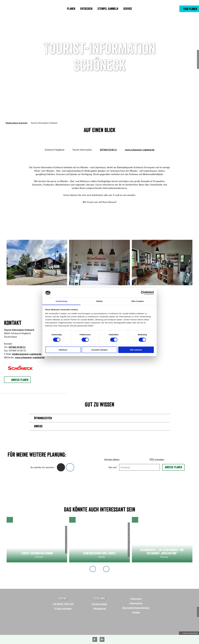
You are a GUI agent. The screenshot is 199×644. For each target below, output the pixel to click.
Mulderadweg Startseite (17, 123)
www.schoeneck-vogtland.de (140, 150)
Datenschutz (136, 603)
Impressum (136, 599)
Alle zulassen (136, 350)
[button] (189, 9)
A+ (102, 639)
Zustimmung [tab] (61, 301)
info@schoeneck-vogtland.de (27, 354)
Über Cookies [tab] (138, 301)
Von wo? (113, 467)
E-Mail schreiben (63, 608)
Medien (136, 612)
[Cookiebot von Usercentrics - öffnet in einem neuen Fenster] (143, 293)
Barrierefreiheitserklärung (136, 608)
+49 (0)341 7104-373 (63, 604)
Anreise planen (173, 467)
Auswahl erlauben (99, 350)
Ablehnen (63, 350)
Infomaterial (100, 608)
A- (95, 639)
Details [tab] (99, 301)
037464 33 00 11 (108, 150)
